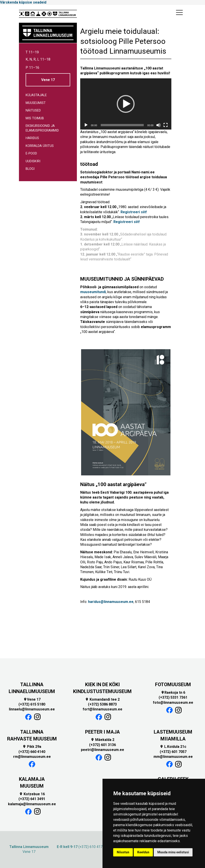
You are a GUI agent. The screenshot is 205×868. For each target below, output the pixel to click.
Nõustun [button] (123, 852)
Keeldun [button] (143, 852)
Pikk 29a (32, 747)
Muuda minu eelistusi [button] (173, 852)
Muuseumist (36, 103)
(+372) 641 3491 (32, 799)
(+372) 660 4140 (32, 752)
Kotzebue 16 (32, 794)
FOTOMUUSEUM (173, 684)
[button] (126, 104)
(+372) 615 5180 (32, 704)
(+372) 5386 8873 (102, 704)
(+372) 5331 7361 (173, 697)
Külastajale (36, 95)
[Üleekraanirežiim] (166, 125)
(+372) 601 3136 (102, 745)
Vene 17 (48, 80)
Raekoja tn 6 (173, 693)
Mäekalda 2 (102, 740)
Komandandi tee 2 (102, 699)
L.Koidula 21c (173, 747)
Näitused (33, 111)
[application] (126, 104)
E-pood (31, 153)
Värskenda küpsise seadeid (23, 2)
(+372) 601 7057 (173, 752)
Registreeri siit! (134, 212)
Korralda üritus (40, 146)
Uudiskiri (33, 161)
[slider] (122, 125)
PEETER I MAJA (102, 732)
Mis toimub (35, 118)
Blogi (30, 169)
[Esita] (86, 125)
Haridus (32, 138)
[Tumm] (158, 125)
